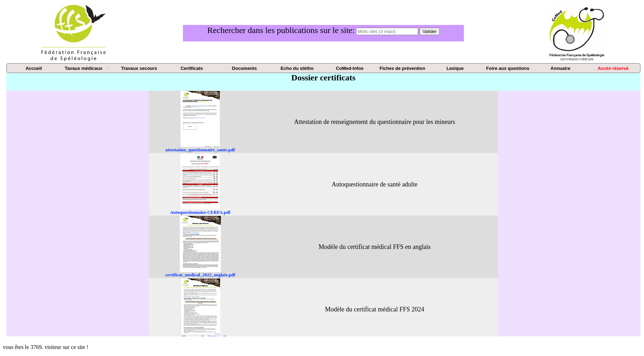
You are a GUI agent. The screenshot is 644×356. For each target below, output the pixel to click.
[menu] (323, 68)
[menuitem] (34, 68)
